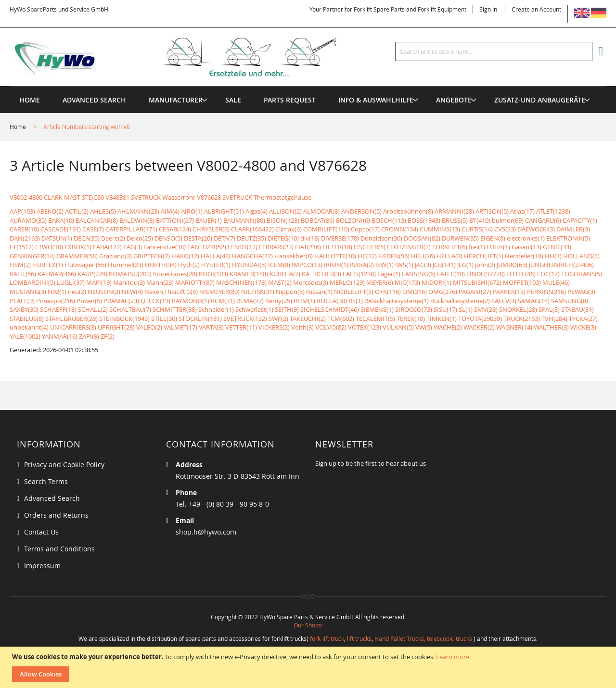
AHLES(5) (103, 211)
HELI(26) (423, 256)
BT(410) (480, 220)
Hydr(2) (189, 265)
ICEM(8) (279, 265)
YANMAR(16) (60, 336)
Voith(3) (302, 327)
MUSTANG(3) (28, 292)
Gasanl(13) (526, 247)
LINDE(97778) (486, 274)
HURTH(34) (161, 265)
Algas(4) (257, 211)
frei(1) (477, 247)
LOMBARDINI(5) (32, 282)
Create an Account (536, 9)
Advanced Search (52, 498)
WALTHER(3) (551, 327)
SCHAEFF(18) (58, 309)
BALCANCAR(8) (97, 220)
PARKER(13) (509, 292)
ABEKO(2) (50, 211)
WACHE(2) (448, 327)
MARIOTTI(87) (195, 282)
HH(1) (553, 256)
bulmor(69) (508, 220)
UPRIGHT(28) (116, 327)
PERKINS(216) (546, 292)
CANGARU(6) (543, 220)
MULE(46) (556, 282)
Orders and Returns (56, 515)
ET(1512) (22, 247)
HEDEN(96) (394, 256)
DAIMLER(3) (573, 229)
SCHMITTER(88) (175, 309)
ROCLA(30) (332, 301)
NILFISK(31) (258, 292)
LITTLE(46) (521, 274)
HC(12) (367, 256)
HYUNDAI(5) (249, 265)
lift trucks (359, 638)
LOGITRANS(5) (582, 274)
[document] (309, 667)
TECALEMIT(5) (375, 319)
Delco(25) (140, 238)
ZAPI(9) (89, 336)
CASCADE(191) (61, 229)
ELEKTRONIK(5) (568, 238)
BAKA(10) (61, 220)
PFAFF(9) (22, 301)
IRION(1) (336, 265)
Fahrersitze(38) (165, 247)
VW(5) (424, 327)
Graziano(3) (115, 256)
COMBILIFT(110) (326, 229)
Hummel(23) (126, 265)
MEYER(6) (380, 282)
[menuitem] (176, 100)
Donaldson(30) (381, 238)
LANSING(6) (419, 274)
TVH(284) (554, 319)
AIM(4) (170, 211)
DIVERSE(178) (340, 238)
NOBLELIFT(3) (354, 292)
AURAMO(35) (28, 220)
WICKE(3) (583, 327)
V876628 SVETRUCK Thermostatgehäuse (254, 197)
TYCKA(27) (583, 319)
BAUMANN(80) (244, 220)
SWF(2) (278, 319)
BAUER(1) (209, 220)
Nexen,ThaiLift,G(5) (171, 292)
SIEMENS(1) (377, 309)
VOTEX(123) (365, 327)
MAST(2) (280, 282)
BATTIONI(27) (175, 220)
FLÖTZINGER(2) (409, 247)
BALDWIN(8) (137, 220)
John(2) (485, 265)
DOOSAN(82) (422, 238)
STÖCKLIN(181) (200, 319)
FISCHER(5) (370, 247)
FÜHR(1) (498, 247)
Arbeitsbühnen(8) (408, 211)
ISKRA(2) (362, 265)
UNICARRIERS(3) (73, 327)
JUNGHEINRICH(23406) (561, 265)
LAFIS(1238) (359, 274)
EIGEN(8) (493, 238)
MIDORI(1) (436, 282)
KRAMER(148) (249, 274)
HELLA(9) (449, 256)
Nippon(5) (290, 292)
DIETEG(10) (283, 238)
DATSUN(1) (57, 238)
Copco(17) (365, 229)
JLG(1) (465, 265)
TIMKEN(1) (442, 319)
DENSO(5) (168, 238)
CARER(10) (24, 229)
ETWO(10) (49, 247)
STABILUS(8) (27, 319)
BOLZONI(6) (353, 220)
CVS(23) (505, 229)
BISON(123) (283, 220)
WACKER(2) (479, 327)
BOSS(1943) (424, 220)
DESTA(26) (198, 238)
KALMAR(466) (57, 274)
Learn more (453, 657)
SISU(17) (445, 309)
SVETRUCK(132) (245, 319)
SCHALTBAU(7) (130, 309)
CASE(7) (93, 229)
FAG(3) (133, 247)
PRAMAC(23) (121, 301)
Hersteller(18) (524, 256)
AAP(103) (22, 211)
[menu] (308, 86)
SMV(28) (486, 309)
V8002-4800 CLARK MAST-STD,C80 (57, 197)
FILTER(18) (337, 247)
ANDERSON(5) (361, 211)
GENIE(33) (557, 247)
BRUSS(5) (455, 220)
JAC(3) (423, 265)
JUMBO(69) (512, 265)
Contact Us (41, 532)
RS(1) (356, 301)
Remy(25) (279, 301)
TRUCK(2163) (522, 319)
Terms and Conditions (59, 549)
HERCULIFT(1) (484, 256)
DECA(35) (87, 238)
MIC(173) (407, 282)
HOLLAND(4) (581, 256)
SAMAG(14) (534, 301)
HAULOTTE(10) (335, 256)
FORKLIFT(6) (450, 247)
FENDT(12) (243, 247)
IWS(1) (404, 265)
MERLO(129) (347, 282)
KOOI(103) (213, 274)
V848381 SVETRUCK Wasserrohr (150, 197)
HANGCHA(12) (252, 256)
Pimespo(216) (56, 301)
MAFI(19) (99, 282)
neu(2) (77, 292)
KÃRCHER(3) (321, 274)
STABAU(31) (577, 309)
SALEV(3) (504, 301)
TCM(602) (341, 319)
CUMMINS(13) (440, 229)
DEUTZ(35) (251, 238)
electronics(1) (526, 238)
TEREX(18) (411, 319)
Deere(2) (113, 238)
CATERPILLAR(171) (131, 229)
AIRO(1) (192, 211)
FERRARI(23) (276, 247)
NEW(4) (132, 292)
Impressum (42, 566)
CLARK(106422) (252, 229)
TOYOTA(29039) (480, 319)
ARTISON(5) (492, 211)
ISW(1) (385, 265)
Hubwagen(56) (85, 265)
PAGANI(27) (475, 292)
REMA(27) (250, 301)
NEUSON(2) (104, 292)
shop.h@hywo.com (206, 532)
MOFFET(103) (522, 282)
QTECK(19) (155, 301)
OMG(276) (443, 292)
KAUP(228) (92, 274)
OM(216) (415, 292)
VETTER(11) (241, 327)
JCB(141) (444, 265)
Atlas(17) (522, 211)
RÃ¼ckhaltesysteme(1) (397, 301)
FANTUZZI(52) (207, 247)
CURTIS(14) (477, 229)
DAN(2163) (25, 238)
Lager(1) (389, 274)
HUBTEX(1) (48, 265)
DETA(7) (225, 238)
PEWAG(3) (581, 292)
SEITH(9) (287, 309)
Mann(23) (160, 282)
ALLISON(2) (285, 211)
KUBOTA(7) (285, 274)
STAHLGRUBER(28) (71, 319)
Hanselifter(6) (294, 256)
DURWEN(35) (460, 238)
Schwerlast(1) (254, 309)
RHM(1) (304, 301)
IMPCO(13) (307, 265)
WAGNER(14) (514, 327)
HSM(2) (20, 265)
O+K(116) (388, 292)
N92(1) (57, 292)
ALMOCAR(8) (321, 211)
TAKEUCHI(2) (308, 319)
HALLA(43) (216, 256)
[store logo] (189, 57)
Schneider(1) (216, 309)
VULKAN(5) (398, 327)
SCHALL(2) (93, 309)
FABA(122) (107, 247)
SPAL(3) (549, 309)
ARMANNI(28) (454, 211)
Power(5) (89, 301)
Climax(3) (289, 229)
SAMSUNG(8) (570, 301)
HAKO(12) (185, 256)
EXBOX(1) (78, 247)
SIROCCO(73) (414, 309)
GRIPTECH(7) (152, 256)
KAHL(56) (23, 274)
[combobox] (494, 51)
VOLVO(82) (331, 327)
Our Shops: (308, 625)
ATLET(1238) (553, 211)
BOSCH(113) (389, 220)
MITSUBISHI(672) (477, 282)
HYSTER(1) (216, 265)
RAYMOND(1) (191, 301)
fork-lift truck (327, 638)
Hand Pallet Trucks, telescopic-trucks (423, 638)
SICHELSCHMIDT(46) (330, 309)
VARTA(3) (211, 327)
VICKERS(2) (274, 327)
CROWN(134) (400, 229)
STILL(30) (164, 319)
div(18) (310, 238)
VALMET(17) (180, 327)
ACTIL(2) (77, 211)
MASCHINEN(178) (241, 282)
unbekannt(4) (29, 327)
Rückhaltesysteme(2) (460, 301)
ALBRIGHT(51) (224, 211)
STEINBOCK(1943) (124, 319)
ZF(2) (108, 336)
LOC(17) (548, 274)
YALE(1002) (25, 336)
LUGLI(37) (71, 282)
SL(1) (466, 309)
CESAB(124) (175, 229)
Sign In (488, 9)
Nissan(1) (319, 292)
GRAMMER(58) (77, 256)
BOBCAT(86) (318, 220)
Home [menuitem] (30, 100)
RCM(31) (223, 301)
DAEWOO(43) (536, 229)
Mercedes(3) (311, 282)
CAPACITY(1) (580, 220)
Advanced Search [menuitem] (94, 100)
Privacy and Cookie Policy (64, 465)
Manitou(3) (129, 282)
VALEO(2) (149, 327)
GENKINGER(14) (32, 256)
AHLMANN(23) (138, 211)
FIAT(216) (308, 247)
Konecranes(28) (175, 274)
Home (19, 127)
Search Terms (46, 481)
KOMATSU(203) (130, 274)
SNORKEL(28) (518, 309)
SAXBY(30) (24, 309)
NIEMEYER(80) (219, 292)
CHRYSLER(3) (211, 229)
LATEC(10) (451, 274)
